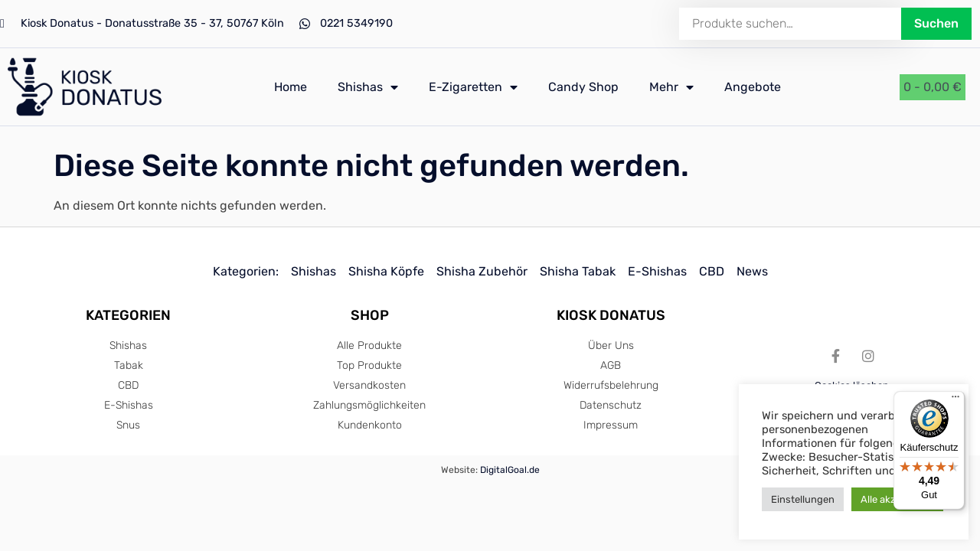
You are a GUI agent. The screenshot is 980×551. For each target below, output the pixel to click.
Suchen (936, 23)
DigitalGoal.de (510, 470)
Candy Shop (583, 87)
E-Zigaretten (473, 87)
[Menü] (955, 400)
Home (291, 87)
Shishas (368, 87)
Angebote (753, 87)
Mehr (671, 87)
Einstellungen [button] (803, 499)
